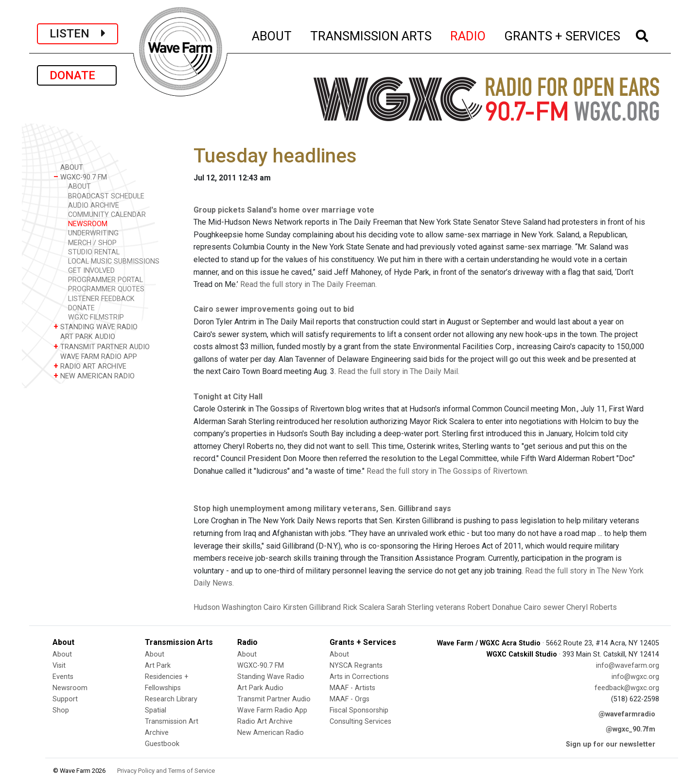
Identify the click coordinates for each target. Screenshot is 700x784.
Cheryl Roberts (592, 607)
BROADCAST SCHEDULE (106, 196)
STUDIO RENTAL (94, 252)
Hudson (207, 607)
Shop (61, 710)
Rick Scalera (364, 607)
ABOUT (272, 35)
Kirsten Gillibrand (312, 607)
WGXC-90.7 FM (80, 177)
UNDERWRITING (93, 233)
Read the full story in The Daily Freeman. (308, 284)
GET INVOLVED (91, 271)
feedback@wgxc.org (627, 688)
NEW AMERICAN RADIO (94, 376)
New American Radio (271, 733)
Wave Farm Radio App (272, 710)
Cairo (272, 607)
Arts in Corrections (359, 677)
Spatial (156, 710)
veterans (450, 607)
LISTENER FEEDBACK (101, 299)
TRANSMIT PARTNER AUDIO (102, 347)
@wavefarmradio (627, 714)
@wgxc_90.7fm (630, 729)
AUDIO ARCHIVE (94, 205)
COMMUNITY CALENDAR (107, 215)
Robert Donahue (494, 607)
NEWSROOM (88, 224)
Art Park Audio (260, 688)
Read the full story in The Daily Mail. (399, 371)
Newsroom (70, 688)
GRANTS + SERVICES (563, 35)
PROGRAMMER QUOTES (106, 289)
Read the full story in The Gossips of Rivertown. (447, 471)
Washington (242, 607)
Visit (59, 666)
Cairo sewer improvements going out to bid (274, 309)
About (62, 654)
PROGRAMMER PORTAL (105, 280)
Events (63, 677)
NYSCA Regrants (356, 666)
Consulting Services (360, 722)
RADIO (468, 35)
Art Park (158, 666)
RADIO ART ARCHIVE (90, 366)
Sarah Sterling (410, 607)
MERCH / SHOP (92, 243)
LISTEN (78, 34)
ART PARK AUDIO (84, 336)
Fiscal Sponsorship (359, 710)
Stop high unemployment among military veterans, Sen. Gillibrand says (322, 508)
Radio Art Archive (265, 722)
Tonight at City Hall (228, 397)
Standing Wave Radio (271, 677)
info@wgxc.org (635, 677)
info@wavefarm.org (628, 666)
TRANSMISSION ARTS (371, 35)
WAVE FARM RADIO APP (95, 356)
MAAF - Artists (352, 688)
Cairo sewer (544, 607)
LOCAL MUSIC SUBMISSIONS (114, 261)
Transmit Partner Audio (274, 699)
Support (65, 699)
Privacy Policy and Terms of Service (166, 771)
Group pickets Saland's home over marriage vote (284, 210)
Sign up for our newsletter (611, 744)
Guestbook (162, 744)
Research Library (171, 699)
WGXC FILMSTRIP (96, 317)
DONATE (77, 75)
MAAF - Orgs (350, 699)
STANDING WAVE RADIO (96, 327)
